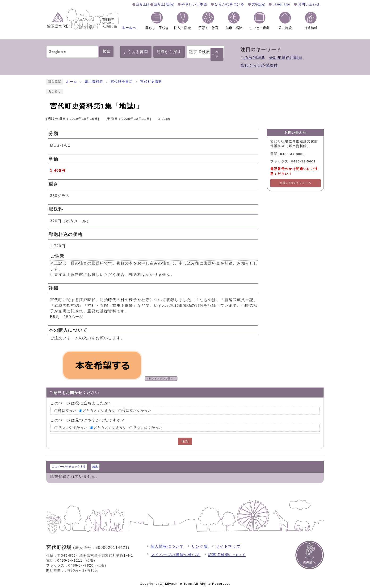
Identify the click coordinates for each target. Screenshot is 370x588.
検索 (106, 51)
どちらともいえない (99, 411)
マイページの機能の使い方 (175, 555)
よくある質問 (136, 52)
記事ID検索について (227, 555)
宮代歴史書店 (122, 82)
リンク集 (200, 546)
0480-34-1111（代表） (77, 560)
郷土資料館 (94, 82)
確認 (185, 441)
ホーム (72, 82)
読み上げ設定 (164, 4)
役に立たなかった (137, 411)
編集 (95, 467)
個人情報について (167, 546)
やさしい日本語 (194, 4)
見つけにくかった (148, 428)
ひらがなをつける (229, 4)
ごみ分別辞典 (253, 58)
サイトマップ (228, 546)
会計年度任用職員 (286, 58)
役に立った (67, 411)
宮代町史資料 (151, 82)
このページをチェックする (69, 467)
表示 (217, 54)
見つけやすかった (73, 428)
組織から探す (169, 52)
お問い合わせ (309, 4)
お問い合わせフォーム (295, 183)
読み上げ (143, 4)
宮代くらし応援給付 (259, 65)
